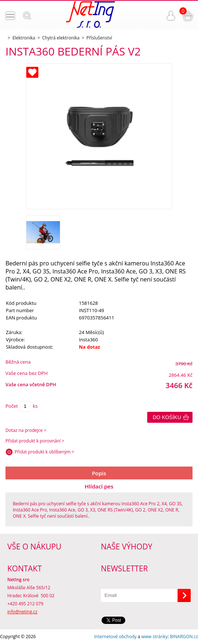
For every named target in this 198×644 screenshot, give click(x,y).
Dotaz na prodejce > (26, 430)
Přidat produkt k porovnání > (35, 441)
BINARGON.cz (184, 637)
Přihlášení (171, 16)
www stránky (155, 637)
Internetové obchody (115, 637)
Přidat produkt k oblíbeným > (44, 452)
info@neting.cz (22, 612)
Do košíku (167, 417)
